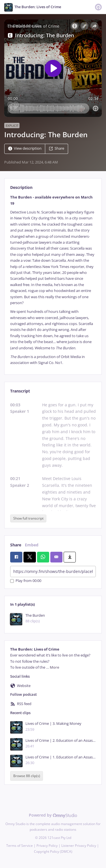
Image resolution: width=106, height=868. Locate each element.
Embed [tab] (32, 545)
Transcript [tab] (20, 391)
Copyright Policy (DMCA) (53, 851)
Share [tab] (16, 545)
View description (25, 149)
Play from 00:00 (26, 581)
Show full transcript (28, 518)
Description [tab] (21, 187)
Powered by (53, 815)
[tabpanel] (53, 280)
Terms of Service (20, 846)
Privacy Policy (47, 846)
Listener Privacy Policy (79, 846)
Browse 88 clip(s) (27, 776)
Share (57, 149)
